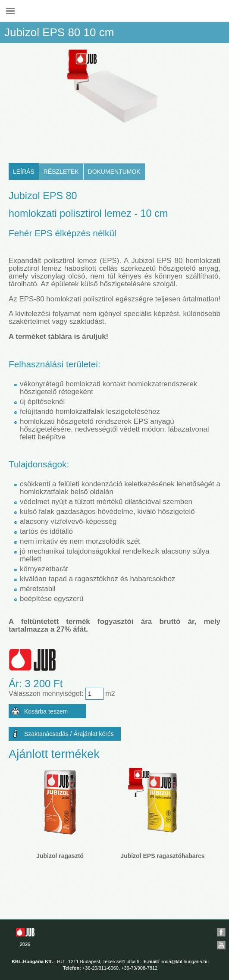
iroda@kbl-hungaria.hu (184, 961)
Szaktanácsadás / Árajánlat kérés (69, 734)
